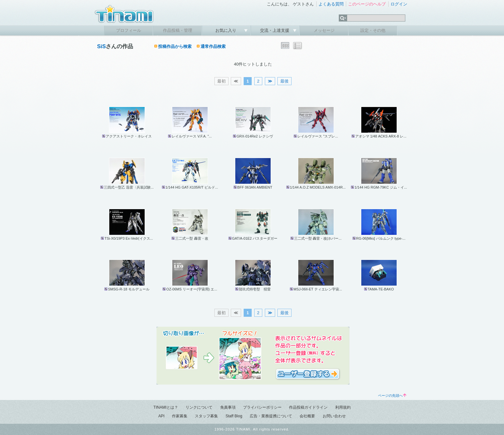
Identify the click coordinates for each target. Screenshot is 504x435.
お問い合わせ (334, 416)
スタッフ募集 (206, 416)
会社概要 (307, 416)
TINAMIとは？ (166, 407)
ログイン (399, 4)
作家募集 (180, 416)
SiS (101, 46)
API (161, 416)
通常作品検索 (213, 46)
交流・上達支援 (275, 30)
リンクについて (199, 407)
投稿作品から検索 (175, 46)
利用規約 (343, 407)
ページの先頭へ (392, 395)
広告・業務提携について (271, 416)
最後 (284, 81)
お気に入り (226, 30)
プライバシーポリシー (262, 407)
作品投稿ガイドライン (308, 407)
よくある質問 (331, 4)
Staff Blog (234, 416)
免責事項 (228, 407)
